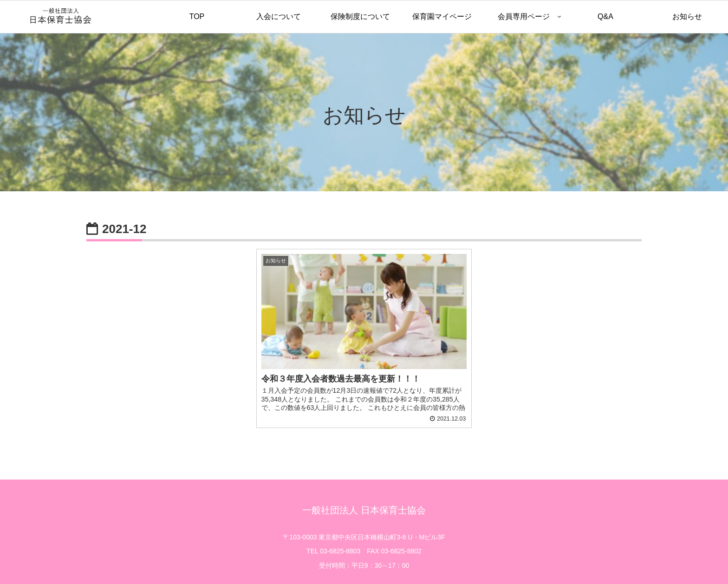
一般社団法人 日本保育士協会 (364, 493)
